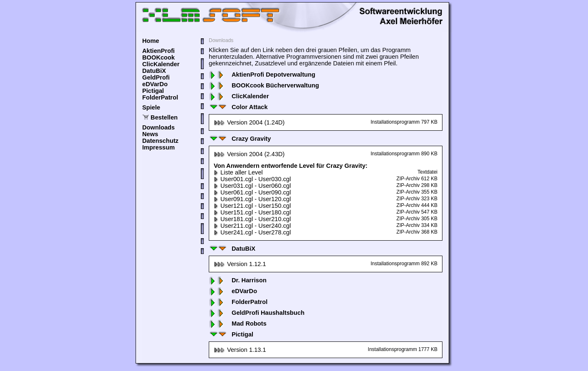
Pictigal (153, 91)
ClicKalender (161, 64)
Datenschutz (160, 141)
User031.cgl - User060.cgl (252, 186)
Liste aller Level (238, 172)
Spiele (151, 107)
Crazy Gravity (240, 139)
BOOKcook (158, 57)
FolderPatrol (160, 97)
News (150, 134)
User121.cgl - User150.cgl (252, 206)
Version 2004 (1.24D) (249, 122)
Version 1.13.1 (240, 350)
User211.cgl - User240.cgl (252, 226)
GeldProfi (156, 77)
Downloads (158, 127)
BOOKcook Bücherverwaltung (264, 85)
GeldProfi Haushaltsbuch (257, 313)
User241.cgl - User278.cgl (252, 232)
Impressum (158, 147)
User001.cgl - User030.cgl (252, 179)
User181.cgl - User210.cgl (252, 219)
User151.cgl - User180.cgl (252, 212)
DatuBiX (154, 71)
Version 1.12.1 (240, 264)
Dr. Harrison (238, 280)
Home (151, 41)
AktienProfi (158, 51)
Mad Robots (238, 324)
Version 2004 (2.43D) (249, 154)
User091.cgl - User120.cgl (252, 199)
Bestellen (164, 117)
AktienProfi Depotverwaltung (262, 75)
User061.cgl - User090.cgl (252, 192)
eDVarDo (155, 84)
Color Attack (238, 107)
